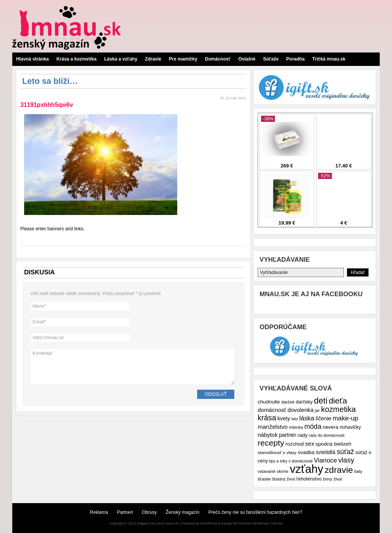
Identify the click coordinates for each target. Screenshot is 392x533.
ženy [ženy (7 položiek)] (327, 479)
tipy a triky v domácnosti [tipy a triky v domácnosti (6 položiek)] (291, 461)
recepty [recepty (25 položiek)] (271, 443)
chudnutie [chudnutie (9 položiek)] (269, 402)
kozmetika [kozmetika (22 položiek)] (339, 409)
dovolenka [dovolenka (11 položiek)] (301, 410)
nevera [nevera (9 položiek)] (331, 427)
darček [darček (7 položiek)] (288, 402)
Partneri (125, 512)
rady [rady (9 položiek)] (302, 435)
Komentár (132, 367)
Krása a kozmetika (76, 59)
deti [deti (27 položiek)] (321, 401)
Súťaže (271, 59)
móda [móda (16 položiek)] (313, 426)
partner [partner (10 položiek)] (288, 435)
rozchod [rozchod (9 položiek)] (295, 444)
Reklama (99, 512)
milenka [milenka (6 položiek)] (296, 427)
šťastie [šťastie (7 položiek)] (264, 479)
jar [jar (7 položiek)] (317, 410)
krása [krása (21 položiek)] (267, 418)
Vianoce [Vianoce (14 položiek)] (325, 460)
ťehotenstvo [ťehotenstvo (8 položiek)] (309, 479)
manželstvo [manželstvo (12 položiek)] (273, 427)
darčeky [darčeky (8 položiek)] (304, 402)
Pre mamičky (183, 59)
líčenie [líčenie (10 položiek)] (323, 418)
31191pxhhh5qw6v (47, 105)
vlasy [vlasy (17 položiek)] (346, 460)
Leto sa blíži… (50, 81)
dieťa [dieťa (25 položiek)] (338, 401)
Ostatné (247, 59)
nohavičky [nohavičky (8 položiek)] (350, 427)
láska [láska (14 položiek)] (307, 418)
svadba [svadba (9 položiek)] (306, 452)
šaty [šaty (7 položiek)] (358, 471)
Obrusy (149, 512)
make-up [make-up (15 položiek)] (345, 418)
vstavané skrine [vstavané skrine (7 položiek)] (273, 471)
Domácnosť (218, 59)
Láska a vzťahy (121, 59)
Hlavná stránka (32, 59)
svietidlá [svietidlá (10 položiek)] (326, 452)
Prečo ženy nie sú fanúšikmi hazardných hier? (255, 512)
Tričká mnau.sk (329, 59)
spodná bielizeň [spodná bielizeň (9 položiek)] (333, 444)
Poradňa (296, 59)
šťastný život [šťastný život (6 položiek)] (284, 479)
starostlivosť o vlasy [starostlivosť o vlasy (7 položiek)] (277, 452)
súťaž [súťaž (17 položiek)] (345, 452)
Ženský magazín (183, 512)
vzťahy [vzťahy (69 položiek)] (307, 469)
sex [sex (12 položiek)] (310, 444)
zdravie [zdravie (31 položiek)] (339, 470)
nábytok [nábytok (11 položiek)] (268, 435)
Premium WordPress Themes (260, 523)
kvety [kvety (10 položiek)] (284, 418)
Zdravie (153, 59)
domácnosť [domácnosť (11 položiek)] (272, 410)
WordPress (209, 523)
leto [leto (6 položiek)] (295, 419)
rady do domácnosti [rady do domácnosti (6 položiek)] (327, 435)
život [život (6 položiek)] (338, 479)
